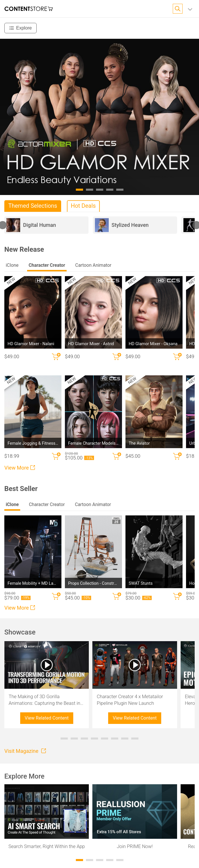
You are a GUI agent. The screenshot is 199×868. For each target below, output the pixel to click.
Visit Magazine (25, 751)
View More (20, 468)
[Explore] (20, 28)
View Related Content (47, 718)
